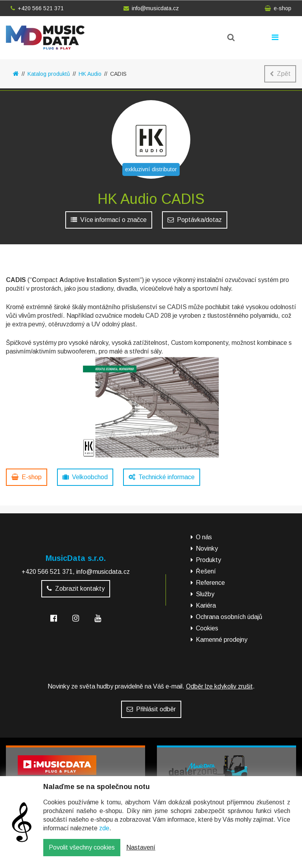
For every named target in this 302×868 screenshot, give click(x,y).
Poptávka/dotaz (195, 220)
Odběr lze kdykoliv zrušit (219, 686)
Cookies (207, 628)
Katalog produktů (49, 74)
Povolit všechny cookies (82, 853)
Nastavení (141, 853)
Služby (205, 594)
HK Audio (90, 74)
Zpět (280, 74)
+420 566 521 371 (37, 8)
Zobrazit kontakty (76, 589)
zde (104, 834)
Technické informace (162, 477)
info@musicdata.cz (151, 8)
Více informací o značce (109, 220)
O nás (204, 537)
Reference (210, 583)
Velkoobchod (85, 477)
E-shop (27, 477)
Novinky (207, 548)
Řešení (206, 571)
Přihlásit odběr (151, 709)
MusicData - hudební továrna (45, 38)
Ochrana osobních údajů (229, 617)
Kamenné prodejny (222, 640)
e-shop (278, 8)
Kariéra (206, 605)
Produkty (208, 560)
